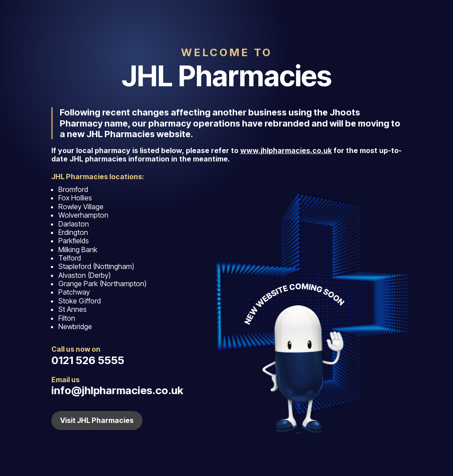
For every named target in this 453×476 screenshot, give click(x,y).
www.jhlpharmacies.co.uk (286, 150)
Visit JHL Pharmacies (97, 420)
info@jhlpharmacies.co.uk (117, 390)
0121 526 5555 (88, 360)
